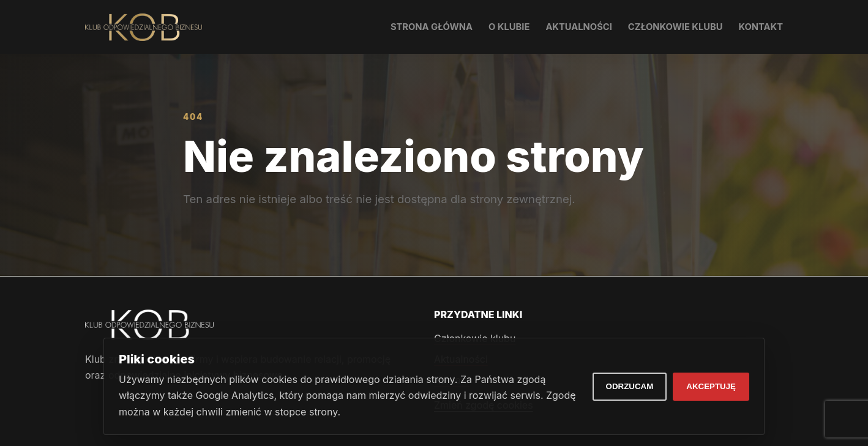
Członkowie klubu (675, 27)
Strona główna (432, 27)
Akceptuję (711, 386)
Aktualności (578, 27)
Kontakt (761, 27)
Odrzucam (630, 386)
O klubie (509, 27)
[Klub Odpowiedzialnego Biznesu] (144, 27)
